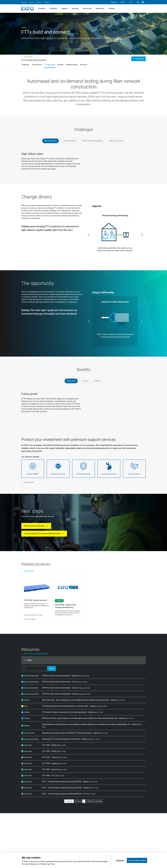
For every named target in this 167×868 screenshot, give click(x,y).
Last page (98, 801)
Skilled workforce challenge (92, 141)
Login (122, 2)
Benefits (61, 65)
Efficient (98, 381)
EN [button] (131, 2)
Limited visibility (69, 141)
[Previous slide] (89, 235)
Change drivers (37, 65)
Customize (120, 860)
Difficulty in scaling (116, 141)
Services (75, 8)
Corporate (24, 2)
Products (42, 8)
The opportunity (50, 65)
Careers (32, 2)
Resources (100, 8)
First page (69, 801)
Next (91, 801)
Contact (112, 8)
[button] (138, 2)
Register (114, 2)
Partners (39, 2)
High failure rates (50, 141)
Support (64, 8)
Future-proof (71, 381)
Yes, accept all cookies (137, 860)
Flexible (85, 381)
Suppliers (47, 2)
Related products (72, 65)
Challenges (25, 65)
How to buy (87, 8)
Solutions (53, 8)
